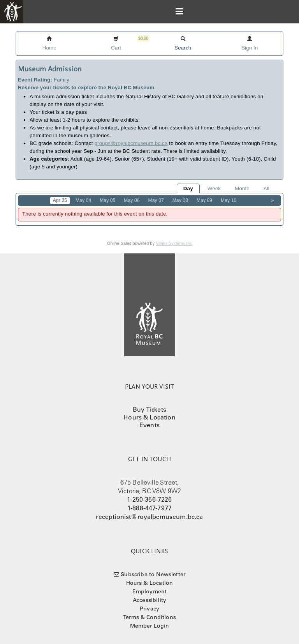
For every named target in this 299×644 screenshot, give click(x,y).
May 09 (204, 200)
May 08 (180, 200)
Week (214, 188)
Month (242, 188)
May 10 (229, 200)
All (266, 188)
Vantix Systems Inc (174, 243)
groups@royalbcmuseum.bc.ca (131, 143)
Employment (150, 591)
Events (149, 425)
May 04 (83, 200)
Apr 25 (60, 200)
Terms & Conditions (149, 617)
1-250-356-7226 (149, 499)
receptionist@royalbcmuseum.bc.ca (149, 517)
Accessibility (149, 600)
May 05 (107, 200)
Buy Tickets (149, 409)
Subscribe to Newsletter (153, 574)
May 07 (156, 200)
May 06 (132, 200)
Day (188, 188)
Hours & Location (149, 417)
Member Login (150, 626)
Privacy (149, 609)
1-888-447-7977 (149, 508)
